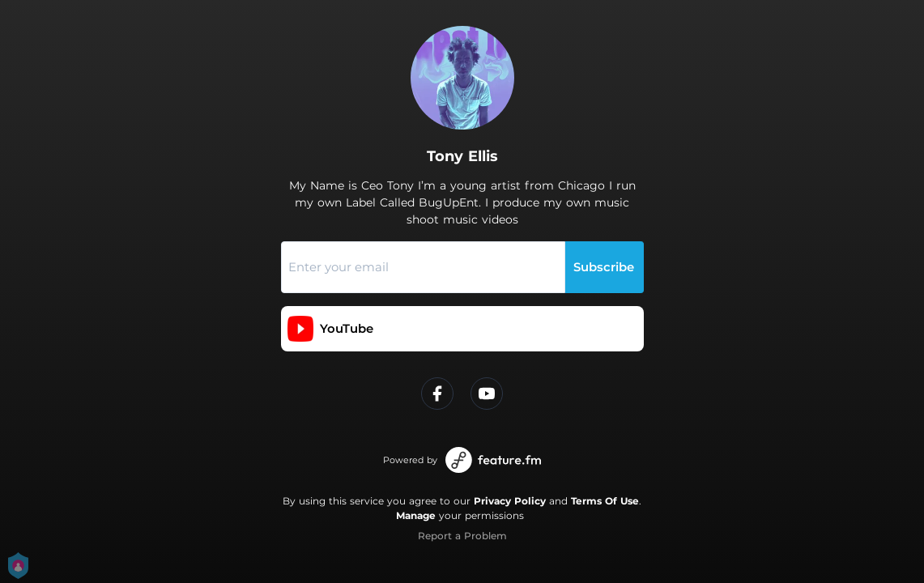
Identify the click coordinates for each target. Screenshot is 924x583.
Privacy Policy (510, 501)
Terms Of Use (605, 501)
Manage (416, 515)
